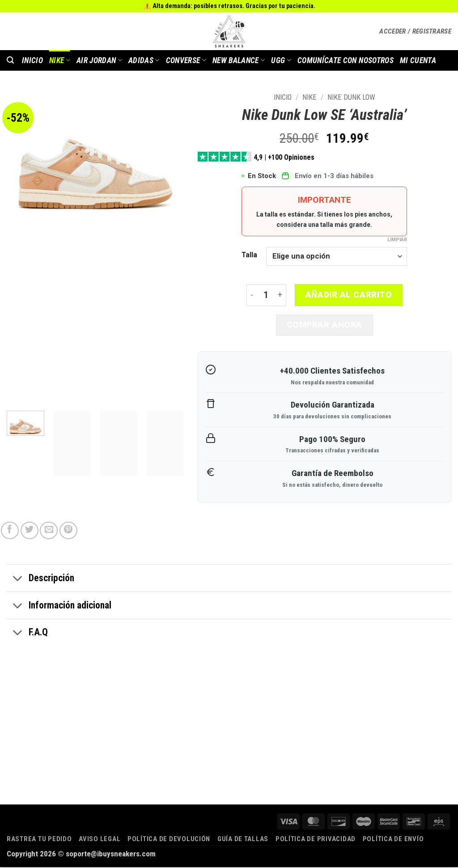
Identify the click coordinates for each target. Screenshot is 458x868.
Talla (249, 255)
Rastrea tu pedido (39, 840)
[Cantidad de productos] (266, 296)
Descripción (40, 580)
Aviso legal (100, 840)
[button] (415, 31)
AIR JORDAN (99, 60)
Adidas (144, 60)
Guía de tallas (243, 840)
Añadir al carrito (349, 295)
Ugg (281, 60)
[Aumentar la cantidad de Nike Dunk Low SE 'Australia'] (280, 296)
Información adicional (59, 607)
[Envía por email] (49, 532)
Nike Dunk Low (351, 97)
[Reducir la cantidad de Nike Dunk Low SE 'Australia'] (252, 296)
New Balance (239, 60)
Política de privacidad (316, 840)
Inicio (283, 97)
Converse (186, 60)
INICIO (32, 60)
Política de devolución (169, 840)
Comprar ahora (324, 325)
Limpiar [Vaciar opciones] (397, 240)
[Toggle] (17, 580)
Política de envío (393, 840)
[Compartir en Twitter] (30, 532)
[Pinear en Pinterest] (68, 532)
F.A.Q (27, 634)
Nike (60, 60)
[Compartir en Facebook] (10, 532)
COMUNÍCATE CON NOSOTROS (346, 60)
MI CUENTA (418, 60)
